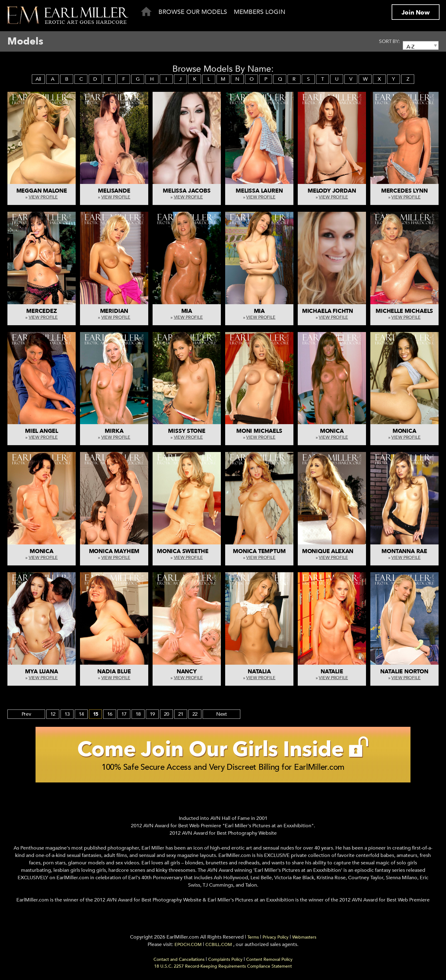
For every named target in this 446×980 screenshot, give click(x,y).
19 (153, 714)
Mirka (114, 431)
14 (82, 714)
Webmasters (304, 939)
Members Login (260, 12)
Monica (332, 431)
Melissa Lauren (259, 191)
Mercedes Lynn (404, 191)
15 (96, 714)
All (38, 79)
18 (139, 714)
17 (124, 714)
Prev (27, 714)
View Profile (43, 197)
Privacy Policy (276, 939)
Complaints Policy (225, 961)
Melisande (114, 191)
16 (110, 714)
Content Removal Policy (269, 961)
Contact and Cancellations (179, 961)
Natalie (332, 672)
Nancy (187, 672)
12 (53, 714)
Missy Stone (187, 431)
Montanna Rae (404, 551)
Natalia (259, 672)
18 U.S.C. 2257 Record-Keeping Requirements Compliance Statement (223, 968)
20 (167, 714)
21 (181, 714)
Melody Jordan (332, 191)
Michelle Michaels (404, 311)
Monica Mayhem (114, 551)
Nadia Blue (114, 672)
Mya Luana (41, 672)
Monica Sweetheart (188, 551)
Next (223, 714)
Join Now (416, 13)
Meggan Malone (42, 191)
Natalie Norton (404, 672)
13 (67, 714)
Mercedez (42, 311)
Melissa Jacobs (187, 191)
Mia (187, 311)
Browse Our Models (193, 12)
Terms (253, 939)
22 (195, 714)
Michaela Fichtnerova (337, 311)
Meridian (114, 311)
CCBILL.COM (219, 946)
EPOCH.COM (188, 946)
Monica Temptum (259, 551)
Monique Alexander (333, 551)
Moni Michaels (259, 431)
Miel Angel (42, 431)
